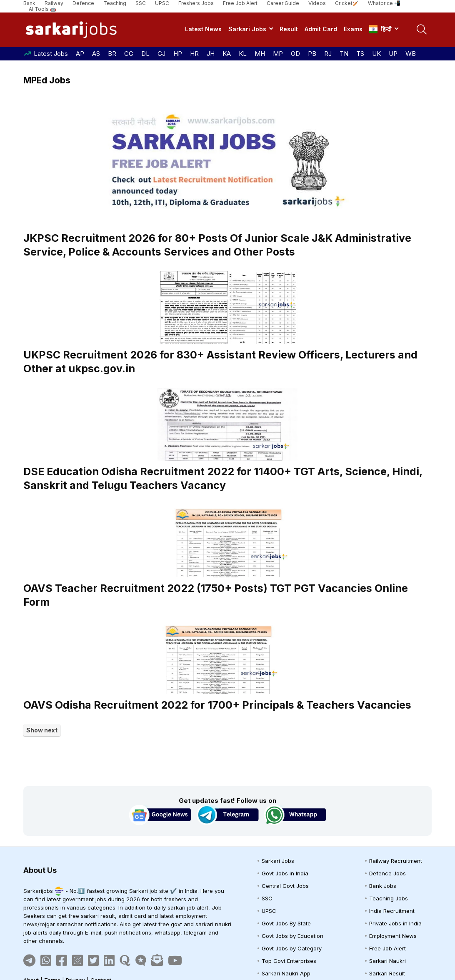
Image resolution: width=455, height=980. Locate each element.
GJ (161, 54)
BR (112, 54)
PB (312, 54)
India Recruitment (392, 911)
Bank (29, 3)
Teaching (115, 3)
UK (376, 54)
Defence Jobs (387, 873)
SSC (141, 3)
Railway (54, 3)
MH (260, 54)
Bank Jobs (383, 886)
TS (360, 54)
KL (243, 54)
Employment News (393, 936)
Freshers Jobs (196, 3)
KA (227, 54)
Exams (353, 29)
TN (344, 54)
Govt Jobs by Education (292, 936)
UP (393, 54)
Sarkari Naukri (387, 961)
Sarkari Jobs (247, 29)
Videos (317, 3)
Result (289, 29)
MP (278, 54)
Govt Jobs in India (285, 873)
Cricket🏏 (347, 3)
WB (411, 54)
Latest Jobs (51, 54)
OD (295, 54)
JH (211, 54)
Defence (83, 3)
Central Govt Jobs (285, 886)
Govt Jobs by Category (292, 948)
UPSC (162, 3)
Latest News (203, 29)
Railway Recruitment (396, 861)
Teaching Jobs (389, 898)
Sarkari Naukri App (286, 973)
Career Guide (283, 3)
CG (129, 54)
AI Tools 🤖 (42, 9)
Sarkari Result (387, 973)
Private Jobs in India (395, 923)
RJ (328, 54)
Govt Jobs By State (286, 923)
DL (145, 54)
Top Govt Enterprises (289, 961)
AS (96, 54)
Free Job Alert (240, 3)
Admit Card (321, 29)
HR (194, 54)
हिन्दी (380, 29)
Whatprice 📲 (384, 3)
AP (80, 54)
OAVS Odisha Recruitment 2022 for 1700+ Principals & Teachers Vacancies (217, 705)
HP (178, 54)
